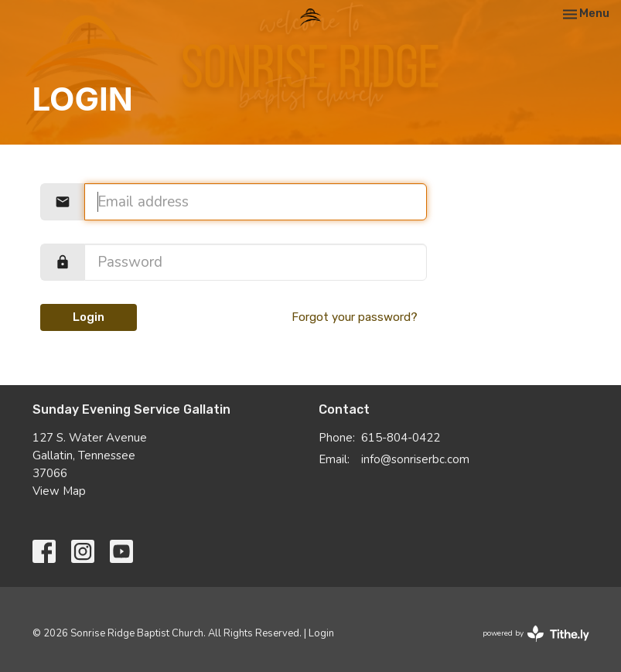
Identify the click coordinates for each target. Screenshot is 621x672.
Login (89, 317)
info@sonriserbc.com (415, 459)
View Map (59, 491)
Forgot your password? (355, 317)
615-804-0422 (401, 438)
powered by (536, 634)
